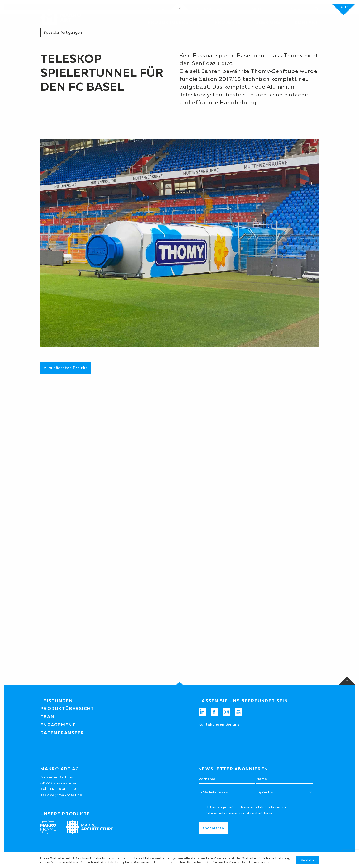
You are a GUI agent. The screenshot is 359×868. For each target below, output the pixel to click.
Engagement (58, 725)
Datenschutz (215, 813)
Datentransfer (62, 733)
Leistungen (57, 701)
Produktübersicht (67, 709)
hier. (275, 862)
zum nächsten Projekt (66, 368)
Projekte (228, 22)
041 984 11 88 (209, 9)
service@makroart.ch (61, 795)
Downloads (157, 9)
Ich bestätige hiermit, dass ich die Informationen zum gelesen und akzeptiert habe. (247, 810)
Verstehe (308, 860)
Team (48, 717)
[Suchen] (303, 9)
